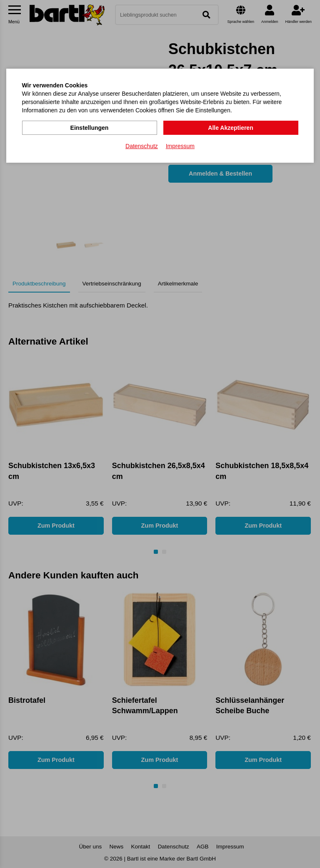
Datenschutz (142, 146)
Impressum (180, 146)
